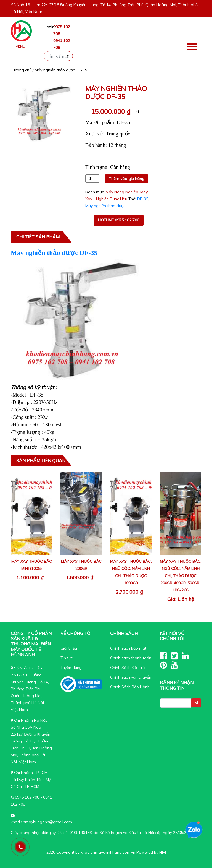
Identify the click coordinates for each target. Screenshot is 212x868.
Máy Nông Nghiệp (122, 192)
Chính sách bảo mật (128, 648)
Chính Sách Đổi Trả (127, 668)
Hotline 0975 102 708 (119, 220)
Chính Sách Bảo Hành (130, 687)
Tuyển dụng (71, 668)
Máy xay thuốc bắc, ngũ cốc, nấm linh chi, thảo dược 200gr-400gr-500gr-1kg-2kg (181, 576)
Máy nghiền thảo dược (105, 206)
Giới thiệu (69, 648)
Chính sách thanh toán (131, 658)
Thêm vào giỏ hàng (127, 179)
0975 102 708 (27, 797)
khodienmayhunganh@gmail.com (41, 822)
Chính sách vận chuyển (131, 677)
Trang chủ (21, 70)
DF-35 (143, 199)
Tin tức (67, 658)
